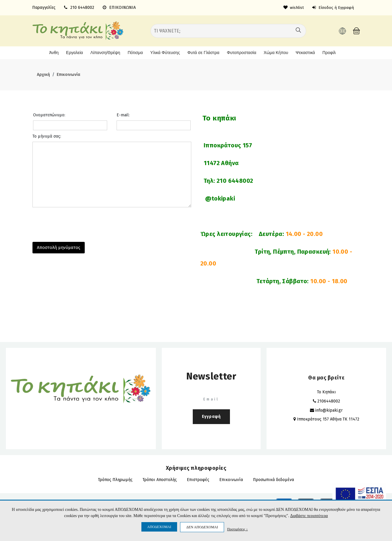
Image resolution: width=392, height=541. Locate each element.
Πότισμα (133, 52)
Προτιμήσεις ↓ (237, 529)
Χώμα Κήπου (276, 52)
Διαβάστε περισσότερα (309, 516)
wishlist (292, 8)
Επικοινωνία (68, 74)
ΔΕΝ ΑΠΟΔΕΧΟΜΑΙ (202, 527)
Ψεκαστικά (306, 52)
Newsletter (211, 376)
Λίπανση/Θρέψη (103, 52)
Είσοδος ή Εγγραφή (333, 8)
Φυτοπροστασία (242, 52)
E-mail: (123, 114)
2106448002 (329, 401)
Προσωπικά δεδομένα (273, 479)
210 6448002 (82, 8)
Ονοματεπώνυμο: (49, 114)
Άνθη (52, 52)
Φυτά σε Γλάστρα (203, 52)
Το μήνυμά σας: (47, 136)
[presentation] (77, 222)
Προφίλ (331, 52)
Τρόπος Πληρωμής (115, 479)
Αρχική (43, 74)
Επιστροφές (198, 479)
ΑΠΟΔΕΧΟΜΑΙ (159, 527)
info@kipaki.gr (329, 410)
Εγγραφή (211, 416)
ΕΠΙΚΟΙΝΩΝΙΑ (119, 8)
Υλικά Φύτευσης (164, 52)
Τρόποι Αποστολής (160, 479)
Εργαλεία (72, 52)
